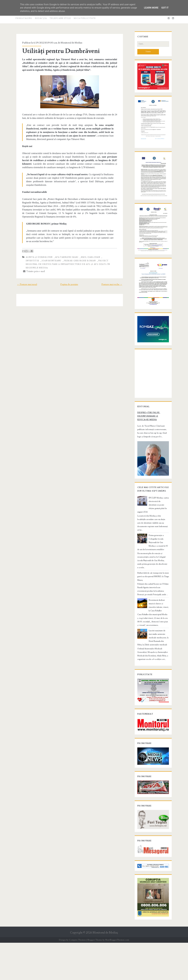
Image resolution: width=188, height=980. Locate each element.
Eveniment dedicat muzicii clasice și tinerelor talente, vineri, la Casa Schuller (158, 626)
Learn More (151, 8)
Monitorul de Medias (69, 43)
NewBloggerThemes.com (117, 977)
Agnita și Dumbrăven (37, 257)
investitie (107, 257)
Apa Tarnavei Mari (65, 257)
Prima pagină (24, 18)
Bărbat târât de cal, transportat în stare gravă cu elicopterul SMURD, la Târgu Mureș (151, 599)
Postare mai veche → (114, 281)
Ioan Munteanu (33, 261)
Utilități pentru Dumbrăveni (59, 51)
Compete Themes (77, 977)
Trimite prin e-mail (32, 268)
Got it (165, 8)
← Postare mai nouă (25, 281)
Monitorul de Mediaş (105, 970)
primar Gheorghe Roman (62, 261)
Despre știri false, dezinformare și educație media (152, 448)
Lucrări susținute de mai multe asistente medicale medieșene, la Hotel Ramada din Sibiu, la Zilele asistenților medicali (153, 657)
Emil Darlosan (88, 257)
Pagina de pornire (69, 281)
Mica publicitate (85, 18)
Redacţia (41, 18)
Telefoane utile (60, 18)
